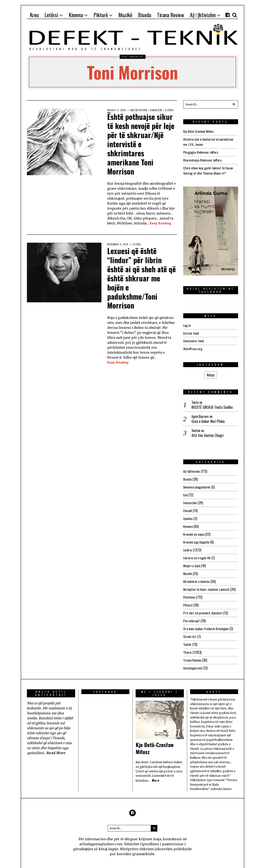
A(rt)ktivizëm (139, 110)
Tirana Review (192, 653)
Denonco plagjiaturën (197, 485)
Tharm (187, 645)
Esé (185, 492)
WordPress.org (193, 347)
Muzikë (188, 569)
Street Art (190, 630)
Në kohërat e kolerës (196, 576)
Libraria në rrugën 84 (197, 553)
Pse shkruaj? (192, 615)
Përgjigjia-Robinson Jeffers (201, 152)
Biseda (187, 477)
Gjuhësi (188, 515)
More (156, 773)
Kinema (188, 523)
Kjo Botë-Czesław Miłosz (199, 131)
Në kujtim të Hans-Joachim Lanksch (206, 584)
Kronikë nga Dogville (196, 538)
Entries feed (191, 332)
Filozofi (188, 508)
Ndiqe (211, 373)
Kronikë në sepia (194, 530)
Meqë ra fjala (192, 561)
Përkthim (189, 592)
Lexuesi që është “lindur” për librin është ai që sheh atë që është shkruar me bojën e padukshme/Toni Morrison (139, 277)
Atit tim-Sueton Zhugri (208, 433)
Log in (187, 324)
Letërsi (170, 110)
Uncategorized (192, 661)
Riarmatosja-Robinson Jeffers (202, 159)
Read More (56, 745)
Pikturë (188, 599)
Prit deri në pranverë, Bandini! (202, 607)
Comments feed (193, 339)
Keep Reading (160, 222)
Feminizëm (156, 110)
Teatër (187, 638)
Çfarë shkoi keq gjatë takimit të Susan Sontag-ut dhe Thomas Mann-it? (208, 169)
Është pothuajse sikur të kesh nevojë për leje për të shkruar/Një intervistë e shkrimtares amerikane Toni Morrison (141, 143)
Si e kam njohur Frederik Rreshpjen (206, 622)
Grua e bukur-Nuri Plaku (208, 419)
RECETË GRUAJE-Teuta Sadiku (212, 405)
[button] (234, 104)
